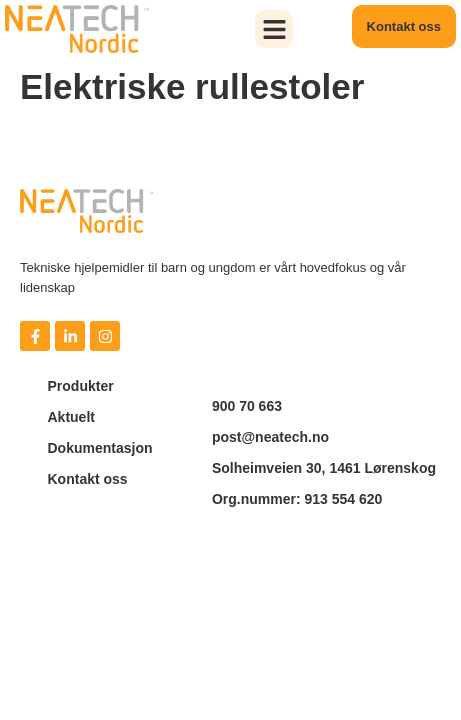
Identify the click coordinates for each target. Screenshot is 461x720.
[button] (274, 29)
